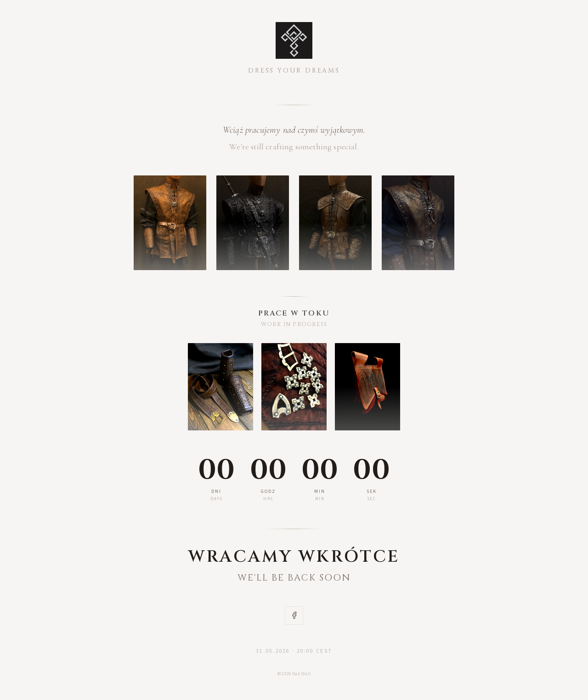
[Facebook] (294, 615)
